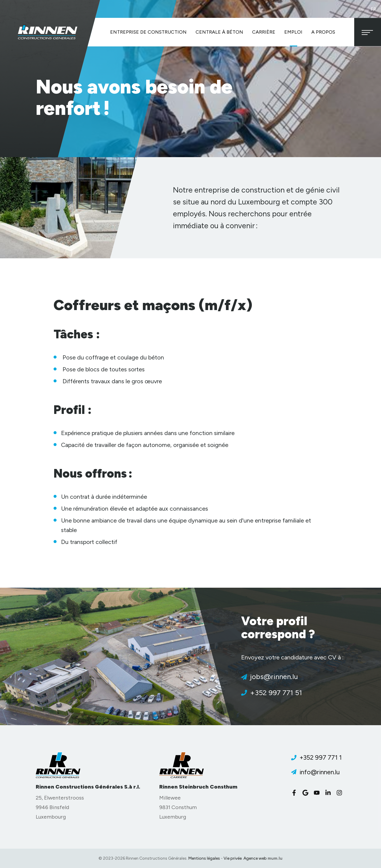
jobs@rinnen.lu (274, 677)
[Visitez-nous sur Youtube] (318, 793)
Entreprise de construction (148, 32)
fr (373, 9)
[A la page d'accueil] (48, 32)
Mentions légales (204, 858)
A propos (323, 32)
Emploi (293, 32)
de (362, 9)
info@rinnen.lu (320, 772)
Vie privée (233, 858)
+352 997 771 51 (276, 693)
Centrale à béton (219, 32)
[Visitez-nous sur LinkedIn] (330, 793)
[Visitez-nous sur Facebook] (296, 793)
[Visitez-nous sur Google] (307, 793)
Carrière (264, 32)
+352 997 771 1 (321, 757)
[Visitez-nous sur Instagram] (341, 793)
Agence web (255, 858)
